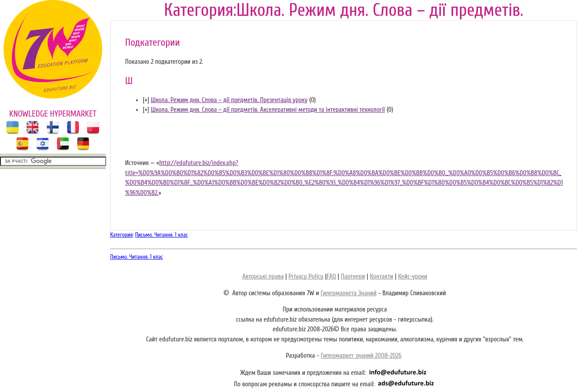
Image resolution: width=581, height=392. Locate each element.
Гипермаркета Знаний (349, 293)
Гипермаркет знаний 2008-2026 (361, 356)
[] (146, 100)
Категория (121, 235)
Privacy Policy (306, 277)
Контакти (382, 277)
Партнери (353, 277)
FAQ (331, 277)
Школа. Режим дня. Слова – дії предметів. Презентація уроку (229, 100)
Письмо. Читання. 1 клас (162, 235)
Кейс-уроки (413, 277)
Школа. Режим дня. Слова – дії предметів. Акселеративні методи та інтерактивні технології (268, 110)
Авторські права (263, 277)
